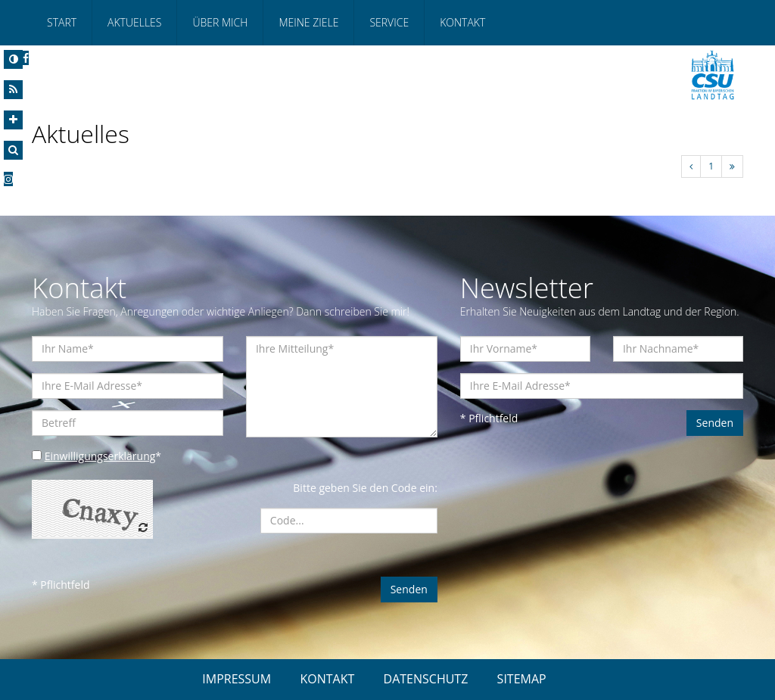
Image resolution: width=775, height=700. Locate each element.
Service (389, 22)
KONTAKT (327, 679)
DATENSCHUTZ (426, 679)
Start (62, 22)
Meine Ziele (308, 22)
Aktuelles (134, 22)
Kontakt (462, 22)
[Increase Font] (13, 120)
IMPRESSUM (237, 679)
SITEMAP (522, 679)
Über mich (220, 22)
